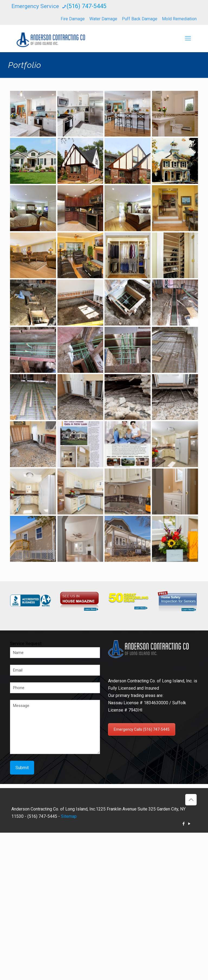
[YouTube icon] (189, 824)
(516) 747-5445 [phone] (87, 6)
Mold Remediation (179, 19)
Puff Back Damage (140, 19)
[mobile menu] (188, 38)
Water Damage (103, 19)
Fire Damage (73, 19)
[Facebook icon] (183, 824)
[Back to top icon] (191, 800)
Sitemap (69, 816)
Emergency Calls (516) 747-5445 (142, 729)
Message (55, 727)
